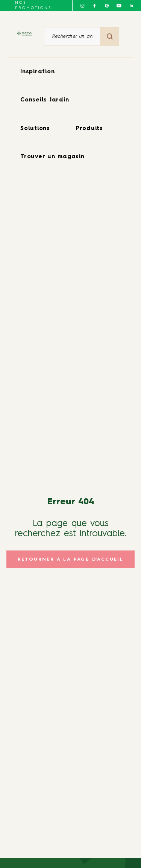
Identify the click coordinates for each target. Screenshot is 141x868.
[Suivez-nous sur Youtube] (119, 6)
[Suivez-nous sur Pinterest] (107, 6)
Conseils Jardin (45, 100)
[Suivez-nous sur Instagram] (82, 6)
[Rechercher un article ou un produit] (72, 36)
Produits (89, 129)
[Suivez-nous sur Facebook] (94, 6)
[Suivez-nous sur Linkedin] (131, 6)
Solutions (35, 129)
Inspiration (37, 72)
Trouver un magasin (52, 157)
